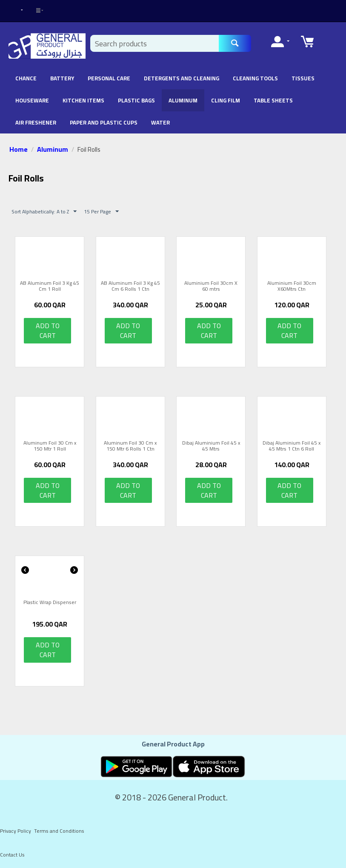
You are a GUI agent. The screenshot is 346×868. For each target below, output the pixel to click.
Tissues (303, 78)
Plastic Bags (136, 100)
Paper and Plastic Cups (104, 122)
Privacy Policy (16, 831)
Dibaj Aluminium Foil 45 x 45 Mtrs (211, 446)
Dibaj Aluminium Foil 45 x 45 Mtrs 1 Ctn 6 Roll (292, 446)
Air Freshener (36, 122)
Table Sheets (273, 100)
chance (26, 78)
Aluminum (183, 100)
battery (62, 78)
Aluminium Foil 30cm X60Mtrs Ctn (292, 286)
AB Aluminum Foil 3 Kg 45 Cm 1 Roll (50, 286)
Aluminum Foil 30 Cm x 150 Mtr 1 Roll (50, 446)
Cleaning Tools (255, 78)
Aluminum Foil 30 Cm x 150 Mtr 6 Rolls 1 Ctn (130, 446)
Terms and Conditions (59, 831)
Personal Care (109, 78)
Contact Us (12, 855)
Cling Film (226, 100)
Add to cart (48, 330)
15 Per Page (101, 211)
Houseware (32, 100)
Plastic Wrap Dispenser (50, 603)
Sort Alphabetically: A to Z (44, 211)
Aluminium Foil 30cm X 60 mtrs (211, 286)
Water (160, 122)
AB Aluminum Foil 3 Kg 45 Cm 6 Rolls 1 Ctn (130, 286)
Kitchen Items (83, 100)
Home (19, 149)
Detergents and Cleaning (182, 78)
